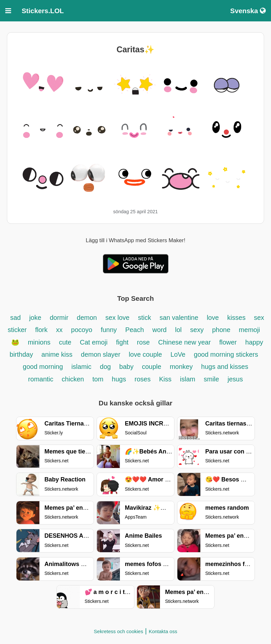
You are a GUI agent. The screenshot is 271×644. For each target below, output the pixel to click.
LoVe (179, 354)
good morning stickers (226, 354)
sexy (197, 330)
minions (39, 342)
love (213, 318)
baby (127, 367)
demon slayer (102, 354)
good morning (44, 367)
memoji (249, 330)
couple (152, 367)
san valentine (179, 318)
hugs (119, 379)
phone (221, 330)
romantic (42, 379)
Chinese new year (185, 342)
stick (145, 318)
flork (41, 330)
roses (143, 379)
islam (188, 379)
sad (15, 318)
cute (65, 342)
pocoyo (82, 330)
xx (59, 330)
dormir (59, 318)
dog (106, 367)
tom (98, 379)
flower (228, 342)
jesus (235, 379)
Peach (135, 330)
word (159, 330)
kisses (237, 318)
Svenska (248, 11)
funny (109, 330)
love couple (145, 354)
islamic (81, 367)
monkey (182, 367)
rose (143, 342)
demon (87, 318)
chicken (74, 379)
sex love (117, 318)
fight (122, 342)
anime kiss (57, 354)
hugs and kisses (225, 367)
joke (35, 318)
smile (211, 379)
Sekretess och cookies (119, 631)
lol (178, 330)
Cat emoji (94, 342)
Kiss (165, 379)
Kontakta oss (163, 631)
